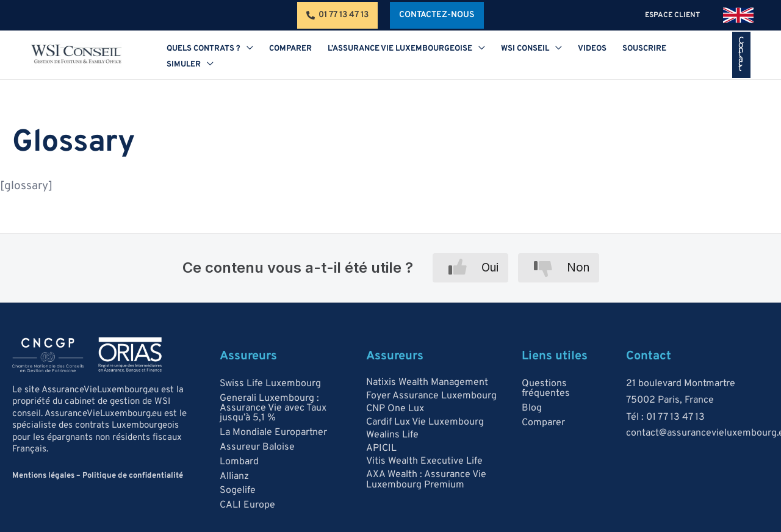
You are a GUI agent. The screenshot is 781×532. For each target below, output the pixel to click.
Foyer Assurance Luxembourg (431, 396)
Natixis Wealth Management (427, 383)
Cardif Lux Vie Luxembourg (425, 422)
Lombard (239, 462)
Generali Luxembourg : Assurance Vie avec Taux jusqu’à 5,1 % (273, 408)
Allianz (234, 476)
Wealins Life (392, 436)
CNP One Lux (395, 409)
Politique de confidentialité (133, 476)
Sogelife (238, 491)
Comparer (543, 423)
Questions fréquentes (546, 389)
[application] (244, 57)
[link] (738, 15)
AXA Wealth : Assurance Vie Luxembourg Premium (426, 480)
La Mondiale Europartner (273, 433)
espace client (675, 15)
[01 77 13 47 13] (337, 15)
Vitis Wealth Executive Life (424, 462)
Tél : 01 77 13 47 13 (665, 417)
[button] (437, 15)
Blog (532, 408)
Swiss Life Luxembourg (270, 384)
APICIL (381, 448)
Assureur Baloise (257, 447)
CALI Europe (247, 506)
